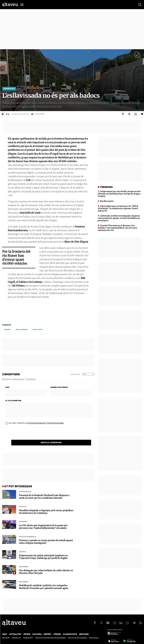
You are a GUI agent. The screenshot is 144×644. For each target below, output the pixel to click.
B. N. (8, 114)
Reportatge (9, 89)
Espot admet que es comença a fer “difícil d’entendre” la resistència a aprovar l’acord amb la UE (118, 210)
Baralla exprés (107, 202)
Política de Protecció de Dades (51, 636)
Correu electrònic (59, 389)
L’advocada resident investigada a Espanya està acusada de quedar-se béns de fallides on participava (119, 219)
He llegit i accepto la (35, 424)
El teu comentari (13, 402)
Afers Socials (25, 487)
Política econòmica (27, 532)
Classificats (70, 632)
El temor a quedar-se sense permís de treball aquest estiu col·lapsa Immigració (46, 537)
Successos (24, 562)
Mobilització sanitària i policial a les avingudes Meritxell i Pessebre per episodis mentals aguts (44, 582)
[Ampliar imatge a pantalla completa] (137, 55)
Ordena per (75, 376)
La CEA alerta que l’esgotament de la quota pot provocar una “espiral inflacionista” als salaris (43, 522)
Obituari (84, 632)
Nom (7, 389)
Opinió (27, 632)
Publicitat (28, 636)
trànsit (7, 331)
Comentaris (39, 114)
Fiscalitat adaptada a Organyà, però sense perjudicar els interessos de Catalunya (46, 507)
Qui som (6, 636)
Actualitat (15, 632)
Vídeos (57, 632)
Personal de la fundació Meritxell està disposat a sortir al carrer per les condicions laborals (44, 492)
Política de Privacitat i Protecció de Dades (46, 424)
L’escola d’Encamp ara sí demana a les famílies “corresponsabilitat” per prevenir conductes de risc (117, 229)
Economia (23, 517)
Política (23, 502)
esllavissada (22, 331)
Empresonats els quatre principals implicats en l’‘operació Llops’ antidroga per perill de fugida (43, 552)
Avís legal (94, 636)
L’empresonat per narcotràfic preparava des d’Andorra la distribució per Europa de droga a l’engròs (119, 195)
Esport (47, 632)
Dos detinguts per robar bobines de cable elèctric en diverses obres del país (46, 567)
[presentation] (27, 436)
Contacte (16, 636)
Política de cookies (77, 636)
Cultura (37, 632)
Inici (5, 632)
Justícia (23, 547)
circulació (38, 331)
